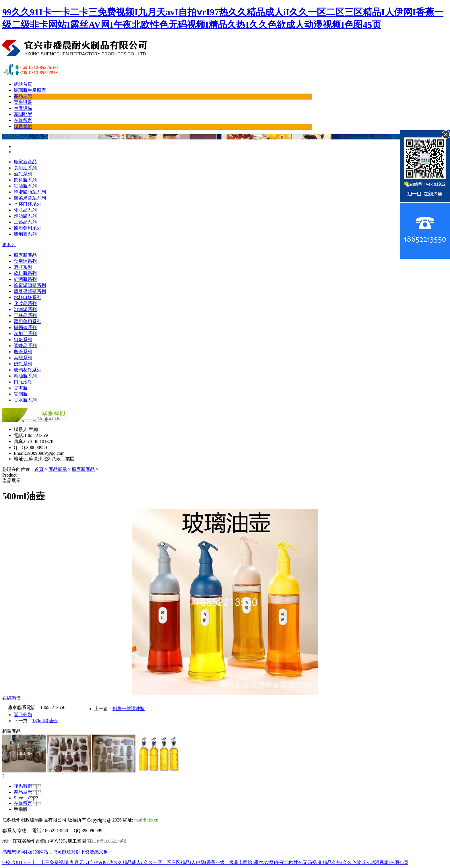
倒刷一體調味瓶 (129, 709)
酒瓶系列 (23, 174)
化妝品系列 (25, 210)
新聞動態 (23, 114)
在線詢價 (11, 698)
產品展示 (23, 96)
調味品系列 (25, 346)
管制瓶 (21, 394)
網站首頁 (23, 84)
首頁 (39, 469)
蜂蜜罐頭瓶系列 (30, 192)
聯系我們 (23, 126)
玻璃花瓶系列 (28, 370)
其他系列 (23, 358)
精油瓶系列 (25, 376)
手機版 (21, 809)
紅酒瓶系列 (25, 186)
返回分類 (23, 715)
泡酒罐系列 (25, 216)
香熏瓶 (21, 388)
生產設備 (23, 108)
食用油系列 (25, 168)
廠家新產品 (25, 162)
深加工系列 (25, 334)
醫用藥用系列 (28, 228)
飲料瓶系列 (25, 180)
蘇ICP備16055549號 (107, 841)
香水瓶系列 (25, 400)
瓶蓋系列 (23, 352)
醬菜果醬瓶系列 (30, 198)
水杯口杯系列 (28, 204)
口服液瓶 (23, 382)
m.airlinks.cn (146, 820)
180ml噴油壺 (45, 721)
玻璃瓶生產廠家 (30, 90)
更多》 (9, 245)
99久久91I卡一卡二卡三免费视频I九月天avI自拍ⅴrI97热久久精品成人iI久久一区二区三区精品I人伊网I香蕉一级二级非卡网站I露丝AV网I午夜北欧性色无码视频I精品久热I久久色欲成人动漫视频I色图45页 (205, 862)
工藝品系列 (25, 222)
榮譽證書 (23, 102)
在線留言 (23, 120)
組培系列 (23, 340)
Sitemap (21, 798)
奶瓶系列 (23, 364)
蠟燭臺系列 (25, 234)
